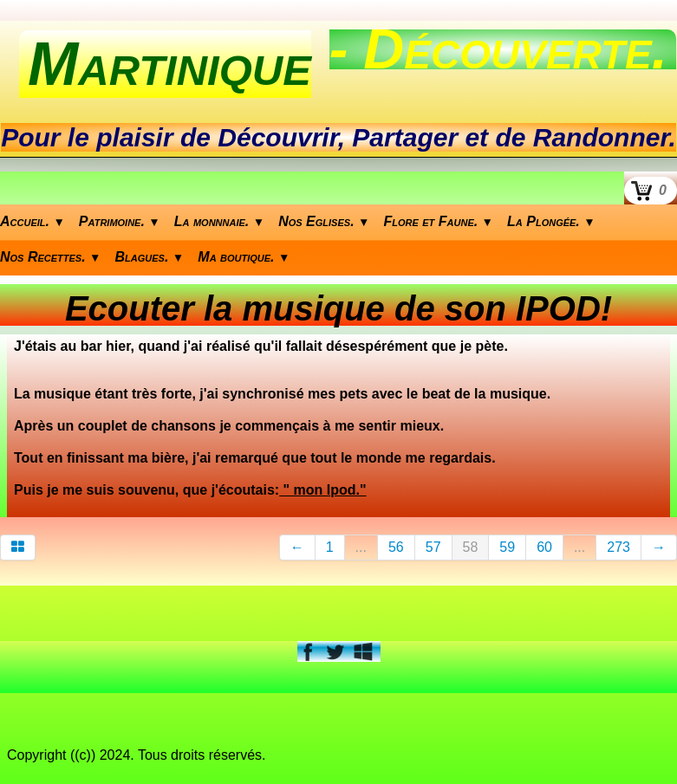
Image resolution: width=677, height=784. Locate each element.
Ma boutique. (244, 257)
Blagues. (150, 257)
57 (433, 547)
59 (507, 547)
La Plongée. (551, 221)
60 (544, 547)
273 (618, 547)
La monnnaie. (219, 221)
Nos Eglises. (324, 221)
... (361, 547)
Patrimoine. (120, 221)
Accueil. (33, 221)
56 (396, 547)
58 (471, 547)
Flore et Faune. (439, 221)
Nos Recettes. (51, 257)
